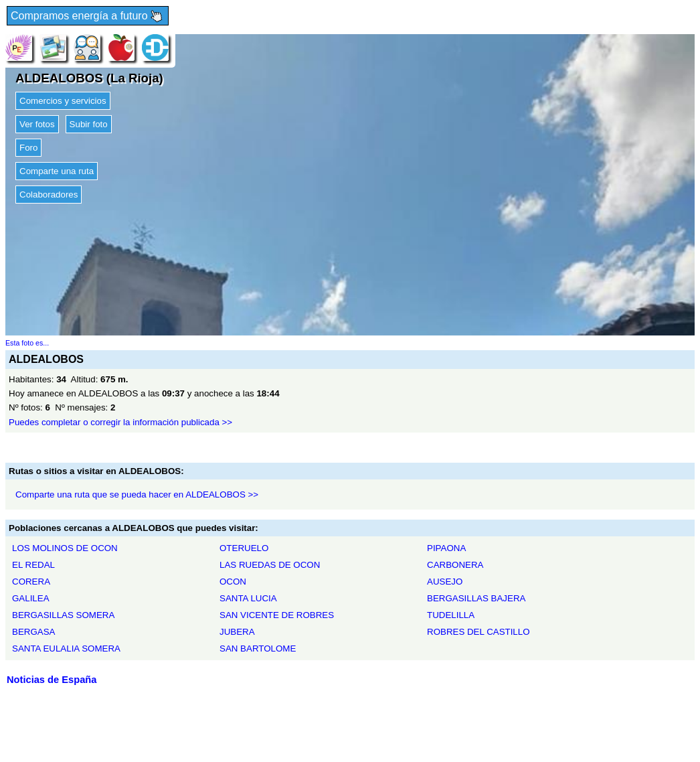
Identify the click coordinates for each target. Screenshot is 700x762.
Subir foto (89, 124)
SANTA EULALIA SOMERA (66, 649)
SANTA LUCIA (248, 598)
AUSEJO (445, 582)
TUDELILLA (451, 615)
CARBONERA (455, 565)
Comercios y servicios (63, 101)
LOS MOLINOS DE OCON (65, 548)
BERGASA (33, 632)
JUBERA (237, 632)
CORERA (31, 582)
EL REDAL (33, 565)
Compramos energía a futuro (88, 16)
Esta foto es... (27, 343)
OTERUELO (244, 548)
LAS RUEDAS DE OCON (270, 565)
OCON (233, 582)
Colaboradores (49, 195)
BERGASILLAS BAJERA (476, 598)
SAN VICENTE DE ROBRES (277, 615)
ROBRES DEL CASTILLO (478, 632)
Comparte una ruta (57, 171)
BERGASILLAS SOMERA (63, 615)
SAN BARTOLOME (258, 649)
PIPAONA (446, 548)
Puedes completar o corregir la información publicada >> (120, 422)
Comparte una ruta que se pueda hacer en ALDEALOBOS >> (137, 494)
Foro (28, 148)
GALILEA (31, 598)
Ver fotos (37, 124)
